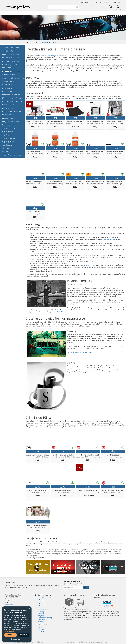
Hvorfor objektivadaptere (11, 95)
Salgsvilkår (42, 616)
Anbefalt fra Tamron (9, 51)
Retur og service (44, 610)
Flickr (80, 284)
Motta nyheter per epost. (73, 581)
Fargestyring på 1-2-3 (10, 65)
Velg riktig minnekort (9, 142)
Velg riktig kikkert (8, 131)
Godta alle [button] (10, 635)
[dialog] (17, 624)
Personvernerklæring (45, 618)
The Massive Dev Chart (109, 239)
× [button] (29, 609)
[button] (17, 639)
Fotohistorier (7, 68)
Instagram (42, 629)
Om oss (117, 2)
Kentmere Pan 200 (9, 105)
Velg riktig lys (7, 135)
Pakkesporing (43, 608)
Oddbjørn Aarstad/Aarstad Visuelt (81, 352)
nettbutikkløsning (84, 642)
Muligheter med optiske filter (12, 122)
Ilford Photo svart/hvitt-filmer (12, 101)
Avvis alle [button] (24, 635)
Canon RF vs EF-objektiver (11, 61)
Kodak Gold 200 (8, 108)
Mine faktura (42, 606)
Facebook (42, 627)
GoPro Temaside (8, 85)
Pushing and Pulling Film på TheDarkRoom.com (54, 312)
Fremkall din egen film (49, 42)
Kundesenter (96, 2)
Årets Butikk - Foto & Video (12, 155)
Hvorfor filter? (7, 91)
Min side (41, 600)
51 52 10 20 (9, 605)
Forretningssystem (70, 642)
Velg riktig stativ (7, 145)
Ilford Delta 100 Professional (12, 98)
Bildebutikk (84, 2)
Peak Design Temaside (10, 125)
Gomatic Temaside (9, 81)
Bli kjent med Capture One (11, 54)
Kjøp (35, 118)
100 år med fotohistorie (11, 48)
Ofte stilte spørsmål (45, 598)
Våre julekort (7, 148)
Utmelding (80, 584)
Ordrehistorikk (43, 602)
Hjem (37, 42)
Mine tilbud (42, 604)
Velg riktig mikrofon (9, 138)
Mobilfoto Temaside (9, 118)
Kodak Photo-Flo (88, 265)
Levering (41, 614)
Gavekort (108, 2)
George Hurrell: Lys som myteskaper (12, 78)
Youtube (5, 152)
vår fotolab (68, 427)
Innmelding (69, 584)
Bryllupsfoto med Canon (11, 58)
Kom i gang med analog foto (12, 111)
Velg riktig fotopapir (9, 128)
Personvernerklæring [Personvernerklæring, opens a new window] (10, 631)
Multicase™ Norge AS (103, 642)
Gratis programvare (9, 88)
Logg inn (118, 9)
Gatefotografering (9, 75)
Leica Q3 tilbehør (8, 115)
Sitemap (41, 622)
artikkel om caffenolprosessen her (111, 372)
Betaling (41, 612)
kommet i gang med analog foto (51, 55)
